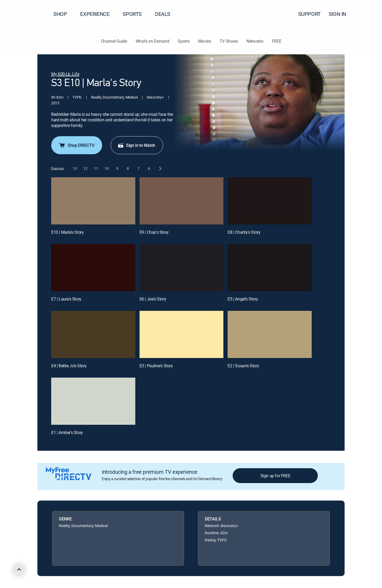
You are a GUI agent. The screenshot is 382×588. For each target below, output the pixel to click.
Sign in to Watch (136, 145)
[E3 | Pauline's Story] (182, 334)
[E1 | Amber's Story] (93, 401)
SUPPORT (309, 14)
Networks (255, 41)
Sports (184, 41)
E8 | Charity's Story (244, 232)
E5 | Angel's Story (243, 299)
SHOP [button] (63, 14)
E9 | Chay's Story (154, 232)
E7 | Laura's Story (66, 299)
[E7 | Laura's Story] (93, 268)
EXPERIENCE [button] (98, 14)
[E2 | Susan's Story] (270, 334)
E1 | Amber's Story (67, 432)
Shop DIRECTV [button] (76, 145)
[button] (368, 14)
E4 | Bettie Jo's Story (69, 366)
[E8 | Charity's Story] (270, 201)
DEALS (163, 14)
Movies (205, 41)
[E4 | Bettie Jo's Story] (93, 334)
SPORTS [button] (135, 14)
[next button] (160, 169)
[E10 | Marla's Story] (93, 201)
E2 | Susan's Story (243, 366)
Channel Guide (114, 41)
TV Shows (229, 41)
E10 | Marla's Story (67, 232)
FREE (277, 41)
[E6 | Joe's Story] (182, 268)
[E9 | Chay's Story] (182, 201)
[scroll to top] (19, 569)
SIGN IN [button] (341, 14)
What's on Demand (153, 41)
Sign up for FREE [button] (275, 476)
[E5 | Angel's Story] (270, 268)
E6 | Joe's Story (153, 299)
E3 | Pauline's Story (156, 366)
